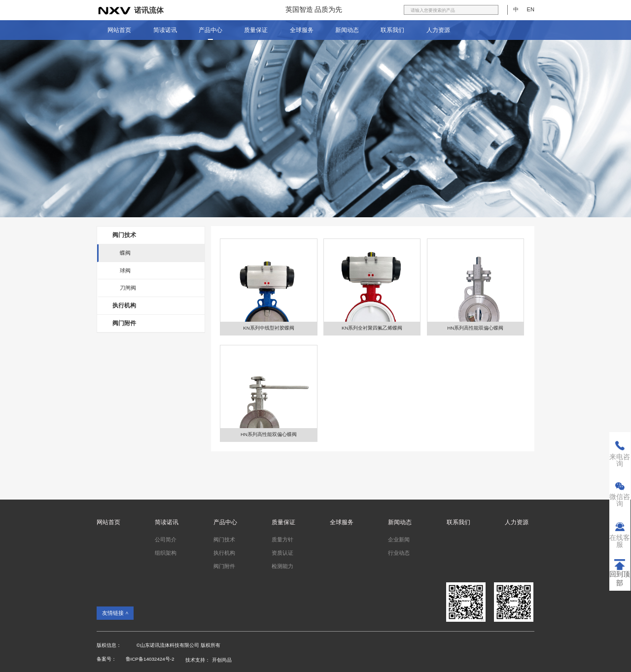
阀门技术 (124, 235)
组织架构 (166, 553)
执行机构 (124, 305)
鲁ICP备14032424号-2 (150, 659)
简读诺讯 (165, 30)
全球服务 (302, 30)
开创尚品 (222, 660)
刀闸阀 (128, 288)
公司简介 (166, 539)
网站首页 (119, 30)
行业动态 (399, 553)
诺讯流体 (149, 10)
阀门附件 (124, 323)
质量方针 (282, 539)
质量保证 (256, 30)
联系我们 (392, 30)
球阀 (125, 270)
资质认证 (282, 553)
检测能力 (282, 566)
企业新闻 (399, 539)
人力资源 (438, 30)
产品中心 (210, 30)
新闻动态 (347, 30)
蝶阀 (125, 253)
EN (531, 9)
